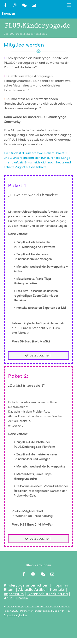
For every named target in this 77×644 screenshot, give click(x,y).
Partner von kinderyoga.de (35, 611)
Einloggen (8, 14)
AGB (8, 598)
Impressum (14, 594)
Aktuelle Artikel (32, 590)
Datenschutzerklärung (48, 594)
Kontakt (57, 590)
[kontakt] (24, 5)
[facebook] (5, 5)
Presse (22, 598)
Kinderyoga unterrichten (26, 585)
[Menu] (69, 5)
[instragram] (15, 5)
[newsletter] (34, 5)
